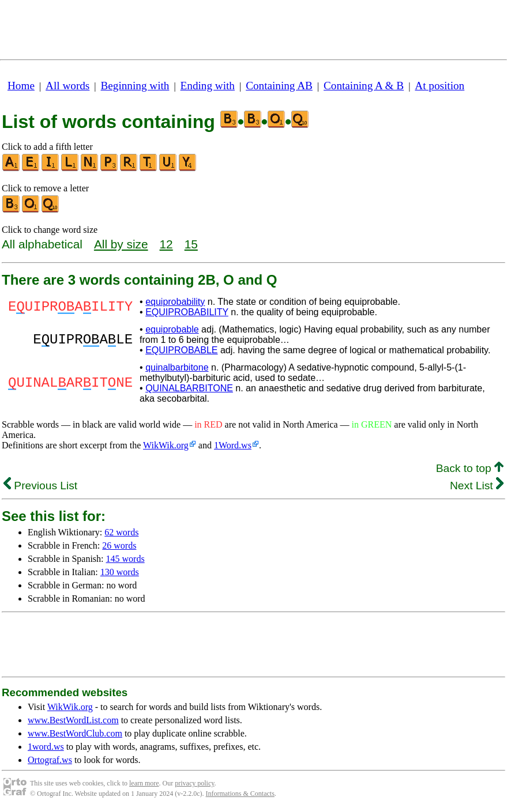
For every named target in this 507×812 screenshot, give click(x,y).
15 (191, 244)
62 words (121, 532)
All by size (121, 244)
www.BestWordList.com (73, 720)
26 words (119, 545)
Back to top (470, 468)
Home (21, 86)
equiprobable (172, 329)
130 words (120, 572)
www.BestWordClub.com (75, 733)
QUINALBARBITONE (189, 388)
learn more (144, 783)
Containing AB (279, 86)
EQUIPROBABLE (181, 350)
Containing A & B (364, 86)
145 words (125, 559)
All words (67, 86)
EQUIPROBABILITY (187, 312)
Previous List (40, 486)
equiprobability (175, 302)
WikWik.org (166, 445)
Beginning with (135, 86)
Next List (477, 486)
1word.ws (46, 747)
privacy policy (194, 783)
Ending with (208, 86)
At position (440, 86)
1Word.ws (233, 445)
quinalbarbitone (177, 367)
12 (166, 244)
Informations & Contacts (240, 794)
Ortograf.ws (50, 760)
